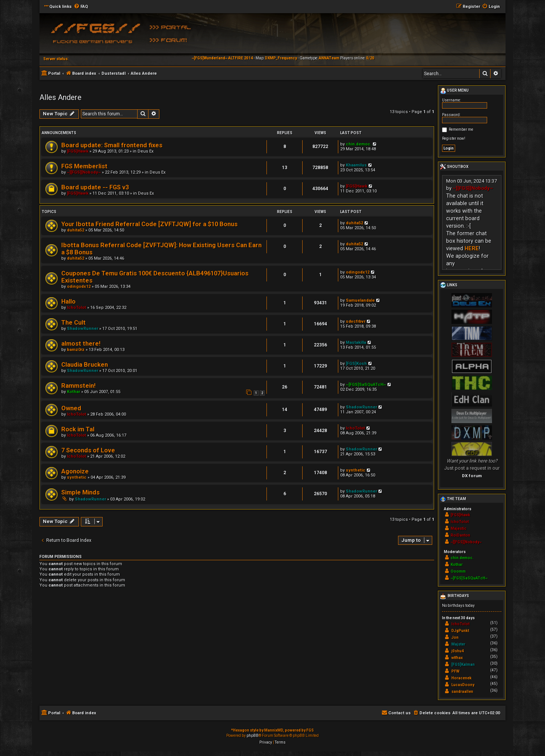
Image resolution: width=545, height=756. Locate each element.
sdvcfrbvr (356, 321)
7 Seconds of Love (88, 450)
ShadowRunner (83, 329)
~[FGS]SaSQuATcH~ (366, 385)
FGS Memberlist (84, 166)
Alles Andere (61, 97)
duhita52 (76, 230)
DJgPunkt (460, 631)
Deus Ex (145, 151)
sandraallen (462, 692)
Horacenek (462, 678)
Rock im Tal (78, 429)
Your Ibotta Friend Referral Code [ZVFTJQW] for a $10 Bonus (149, 224)
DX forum (472, 476)
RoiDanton (460, 535)
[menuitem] (81, 7)
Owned (71, 408)
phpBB (253, 736)
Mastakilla (356, 342)
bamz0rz (76, 350)
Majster (458, 644)
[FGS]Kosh (356, 364)
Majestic (459, 528)
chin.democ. (359, 144)
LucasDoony (463, 685)
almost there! (81, 344)
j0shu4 (458, 651)
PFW (455, 671)
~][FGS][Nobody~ (84, 172)
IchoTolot (76, 308)
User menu (454, 91)
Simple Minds (80, 492)
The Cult (73, 323)
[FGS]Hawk (78, 151)
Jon (455, 637)
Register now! (454, 138)
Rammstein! (78, 386)
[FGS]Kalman (463, 665)
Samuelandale (360, 300)
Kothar (73, 392)
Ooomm (458, 571)
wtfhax (457, 658)
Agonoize (75, 471)
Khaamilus (356, 165)
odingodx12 (79, 287)
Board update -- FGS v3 (95, 187)
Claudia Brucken (85, 365)
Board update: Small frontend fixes (112, 145)
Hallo (68, 302)
